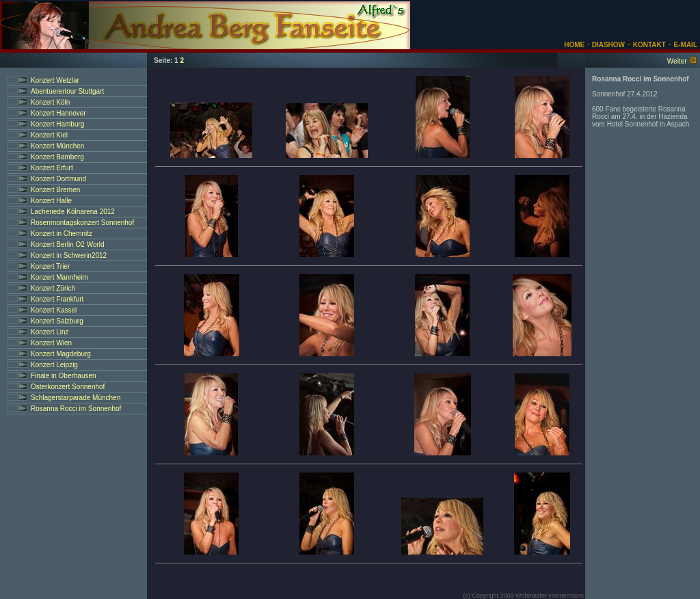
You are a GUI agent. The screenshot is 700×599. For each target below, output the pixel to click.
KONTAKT (649, 45)
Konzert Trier (50, 266)
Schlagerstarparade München (76, 398)
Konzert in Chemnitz (62, 234)
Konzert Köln (50, 102)
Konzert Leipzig (54, 365)
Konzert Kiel (49, 135)
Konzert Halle (51, 201)
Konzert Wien (51, 343)
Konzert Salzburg (57, 321)
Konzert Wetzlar (55, 80)
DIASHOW (607, 45)
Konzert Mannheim (59, 277)
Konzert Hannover (58, 113)
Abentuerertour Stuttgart (67, 91)
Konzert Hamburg (57, 124)
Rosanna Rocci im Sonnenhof (76, 409)
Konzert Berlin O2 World (68, 244)
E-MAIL (686, 45)
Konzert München (57, 146)
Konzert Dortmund (58, 179)
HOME (574, 45)
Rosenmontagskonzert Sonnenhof (82, 223)
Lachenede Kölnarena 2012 (73, 212)
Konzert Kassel (54, 310)
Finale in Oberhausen (64, 376)
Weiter (677, 61)
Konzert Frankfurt (57, 299)
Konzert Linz (50, 332)
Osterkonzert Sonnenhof (68, 387)
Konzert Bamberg (57, 157)
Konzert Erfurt (52, 168)
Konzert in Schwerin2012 (69, 255)
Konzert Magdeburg (61, 354)
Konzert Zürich (53, 288)
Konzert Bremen (55, 190)
